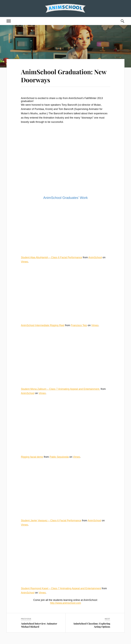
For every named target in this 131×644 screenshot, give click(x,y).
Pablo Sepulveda (59, 457)
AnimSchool (95, 257)
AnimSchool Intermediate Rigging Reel (43, 325)
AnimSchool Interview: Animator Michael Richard (39, 625)
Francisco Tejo (79, 325)
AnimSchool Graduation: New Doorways (64, 76)
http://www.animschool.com (65, 603)
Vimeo (25, 262)
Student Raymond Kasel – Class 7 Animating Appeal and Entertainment (61, 588)
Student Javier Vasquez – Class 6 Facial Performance (51, 521)
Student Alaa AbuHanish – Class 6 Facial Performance (52, 257)
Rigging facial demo (32, 457)
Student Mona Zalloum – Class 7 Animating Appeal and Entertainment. (60, 389)
